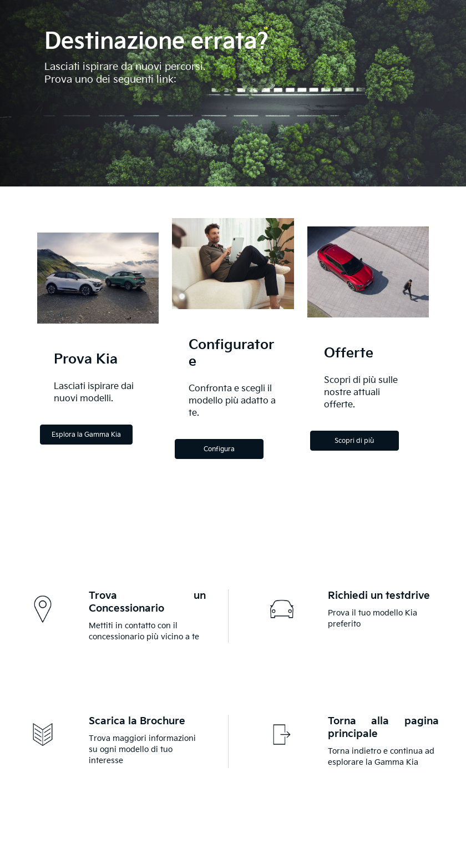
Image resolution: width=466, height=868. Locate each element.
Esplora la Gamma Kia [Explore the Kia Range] (86, 435)
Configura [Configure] (219, 449)
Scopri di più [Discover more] (354, 441)
